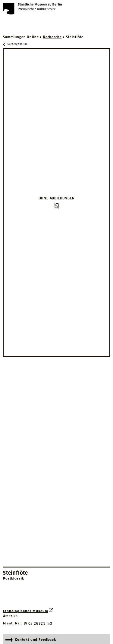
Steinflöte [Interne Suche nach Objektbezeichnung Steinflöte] (16, 573)
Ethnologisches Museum (28, 610)
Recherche (52, 37)
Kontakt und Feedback (31, 640)
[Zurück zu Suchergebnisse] (15, 44)
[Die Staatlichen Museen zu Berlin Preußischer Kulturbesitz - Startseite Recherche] (32, 9)
